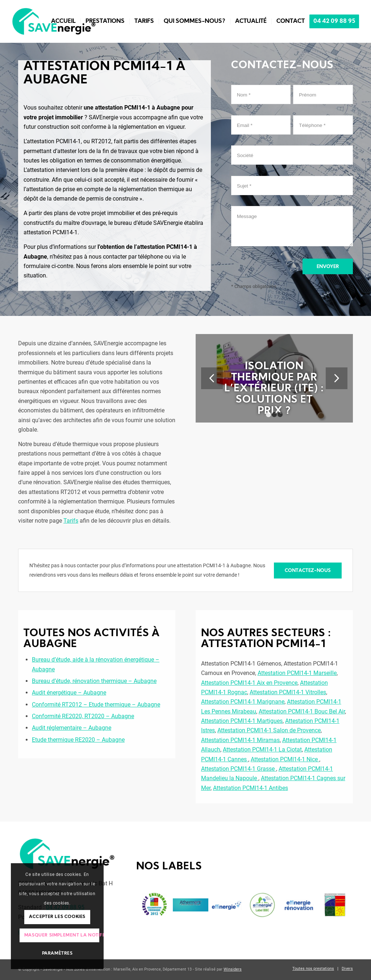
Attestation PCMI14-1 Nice (285, 759)
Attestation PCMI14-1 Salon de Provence (269, 730)
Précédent (212, 378)
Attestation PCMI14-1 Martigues (242, 721)
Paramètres (57, 954)
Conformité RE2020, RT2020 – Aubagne (83, 716)
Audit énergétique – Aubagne (69, 693)
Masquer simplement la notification (62, 935)
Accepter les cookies (57, 917)
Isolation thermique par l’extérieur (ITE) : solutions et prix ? (274, 389)
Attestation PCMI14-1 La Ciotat (262, 750)
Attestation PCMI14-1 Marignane (243, 702)
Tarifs (71, 521)
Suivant (337, 378)
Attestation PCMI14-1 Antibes (251, 788)
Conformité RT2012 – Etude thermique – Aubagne (96, 705)
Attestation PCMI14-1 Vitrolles (288, 692)
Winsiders (233, 969)
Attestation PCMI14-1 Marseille (297, 673)
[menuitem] (63, 21)
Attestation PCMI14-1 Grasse (239, 769)
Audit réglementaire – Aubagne (72, 728)
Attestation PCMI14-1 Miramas (240, 740)
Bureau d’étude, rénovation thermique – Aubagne (94, 681)
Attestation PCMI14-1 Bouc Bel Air (302, 711)
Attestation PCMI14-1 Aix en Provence (249, 683)
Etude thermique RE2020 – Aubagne (78, 740)
